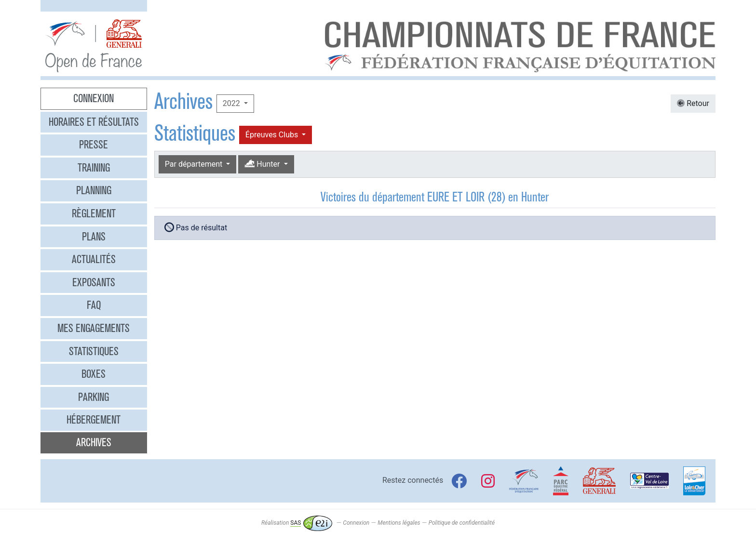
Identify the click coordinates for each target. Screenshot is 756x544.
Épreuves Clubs (273, 135)
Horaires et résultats (94, 122)
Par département (195, 164)
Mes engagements (94, 328)
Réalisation (297, 523)
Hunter (263, 164)
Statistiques (94, 351)
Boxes (94, 374)
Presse (94, 145)
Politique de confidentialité (462, 523)
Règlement (94, 213)
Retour (693, 103)
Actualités (94, 259)
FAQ (94, 305)
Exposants (94, 282)
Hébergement (94, 420)
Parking (94, 397)
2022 (232, 103)
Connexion (94, 98)
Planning (94, 190)
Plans (94, 237)
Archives (94, 442)
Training (94, 168)
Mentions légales (399, 523)
